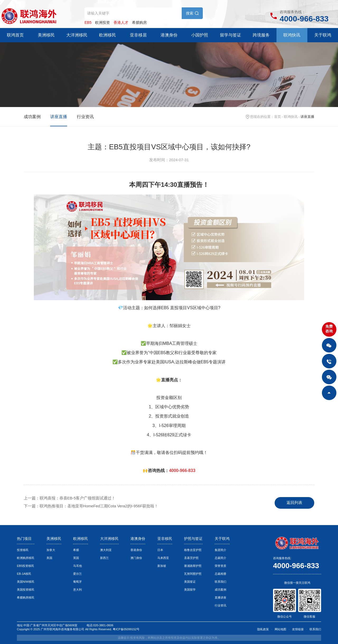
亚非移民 (165, 539)
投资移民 (23, 550)
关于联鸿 (323, 35)
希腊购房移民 (26, 597)
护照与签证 (193, 539)
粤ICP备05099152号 (126, 629)
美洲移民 (46, 35)
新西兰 (104, 558)
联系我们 (220, 582)
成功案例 (32, 117)
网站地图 (280, 629)
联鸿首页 (15, 35)
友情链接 (298, 629)
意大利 (78, 590)
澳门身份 (136, 558)
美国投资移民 (26, 590)
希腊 (76, 550)
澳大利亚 (106, 550)
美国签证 (190, 582)
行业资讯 (85, 117)
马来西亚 (163, 558)
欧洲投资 (102, 22)
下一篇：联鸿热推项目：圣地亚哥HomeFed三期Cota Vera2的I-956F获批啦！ (91, 506)
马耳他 (78, 566)
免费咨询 (329, 329)
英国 (76, 558)
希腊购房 (139, 22)
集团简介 (220, 550)
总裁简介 (220, 558)
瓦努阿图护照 (193, 574)
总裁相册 (220, 574)
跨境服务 (261, 35)
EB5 (88, 22)
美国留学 (190, 590)
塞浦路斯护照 (193, 566)
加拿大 (51, 550)
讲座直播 (59, 117)
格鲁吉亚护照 (193, 550)
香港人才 (121, 22)
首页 (278, 117)
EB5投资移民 (25, 566)
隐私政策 (263, 629)
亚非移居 (138, 35)
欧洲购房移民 (26, 558)
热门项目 (24, 539)
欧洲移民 (107, 35)
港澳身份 (169, 35)
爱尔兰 (78, 574)
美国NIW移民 (26, 582)
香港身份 (136, 550)
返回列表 (294, 503)
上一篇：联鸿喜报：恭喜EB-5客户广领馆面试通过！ (70, 498)
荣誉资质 (220, 566)
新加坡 (162, 566)
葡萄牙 (78, 582)
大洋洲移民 (77, 35)
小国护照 (200, 35)
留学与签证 (231, 35)
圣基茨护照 (191, 558)
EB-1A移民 (24, 574)
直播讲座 (220, 597)
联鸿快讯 (292, 35)
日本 (160, 550)
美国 (49, 558)
